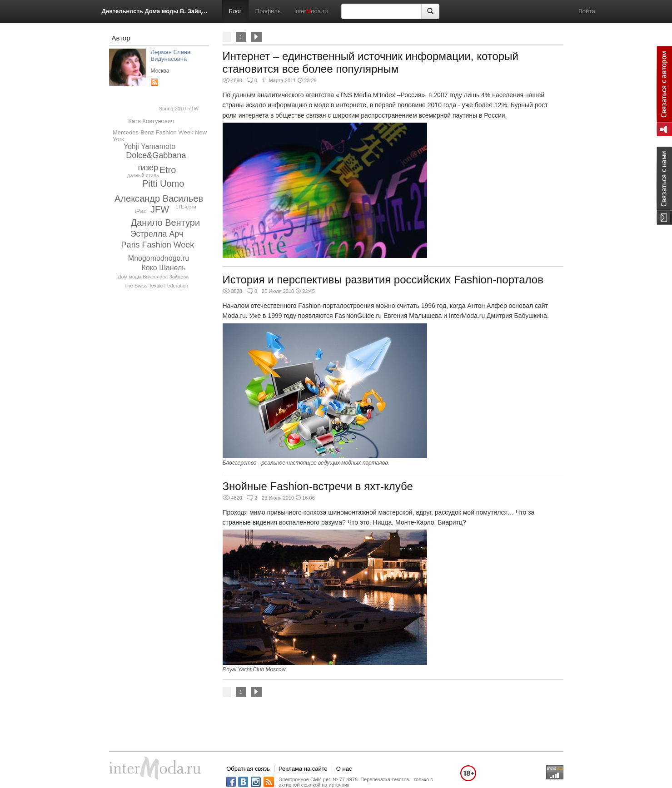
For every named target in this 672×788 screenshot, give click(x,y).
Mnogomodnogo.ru (159, 258)
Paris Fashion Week (158, 245)
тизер (148, 168)
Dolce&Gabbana (156, 155)
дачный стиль (143, 175)
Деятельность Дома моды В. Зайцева (155, 11)
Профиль (268, 11)
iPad (141, 211)
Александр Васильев (159, 198)
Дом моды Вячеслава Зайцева (153, 277)
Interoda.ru (311, 11)
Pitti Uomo (163, 183)
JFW (160, 209)
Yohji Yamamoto (149, 146)
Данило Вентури (165, 223)
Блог (235, 11)
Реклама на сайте (303, 769)
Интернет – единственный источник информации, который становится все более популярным (371, 62)
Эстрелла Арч (157, 234)
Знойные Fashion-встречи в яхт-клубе (318, 486)
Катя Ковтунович (151, 121)
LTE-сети (186, 207)
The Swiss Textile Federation (156, 286)
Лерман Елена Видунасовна (171, 55)
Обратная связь (248, 769)
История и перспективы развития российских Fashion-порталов (383, 280)
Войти (587, 11)
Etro (168, 170)
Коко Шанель (163, 268)
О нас (344, 769)
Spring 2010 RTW (179, 109)
